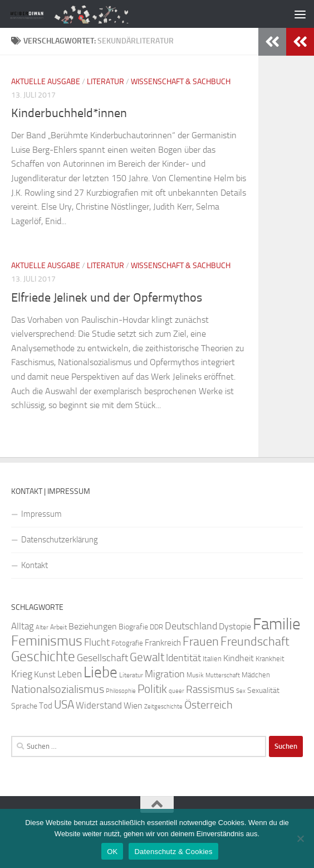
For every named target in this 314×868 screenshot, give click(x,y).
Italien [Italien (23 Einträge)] (212, 659)
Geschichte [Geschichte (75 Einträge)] (43, 656)
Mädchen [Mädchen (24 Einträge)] (256, 675)
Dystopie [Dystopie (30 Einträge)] (235, 627)
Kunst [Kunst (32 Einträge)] (45, 674)
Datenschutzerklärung (60, 540)
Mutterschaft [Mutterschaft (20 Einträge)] (223, 675)
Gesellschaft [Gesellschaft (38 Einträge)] (102, 658)
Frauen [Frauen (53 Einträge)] (201, 642)
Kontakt (35, 565)
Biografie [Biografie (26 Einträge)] (133, 627)
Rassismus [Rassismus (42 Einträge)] (210, 689)
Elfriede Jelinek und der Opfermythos (107, 298)
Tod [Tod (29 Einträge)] (46, 706)
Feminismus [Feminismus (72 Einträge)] (47, 641)
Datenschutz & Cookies (173, 852)
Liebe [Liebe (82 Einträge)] (100, 672)
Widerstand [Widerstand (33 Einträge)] (99, 705)
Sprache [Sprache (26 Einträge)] (24, 706)
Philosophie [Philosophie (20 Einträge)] (121, 691)
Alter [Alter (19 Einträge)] (42, 627)
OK (112, 852)
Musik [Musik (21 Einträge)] (195, 675)
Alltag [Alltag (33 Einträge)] (23, 626)
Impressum (41, 514)
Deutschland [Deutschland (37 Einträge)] (191, 626)
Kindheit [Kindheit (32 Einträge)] (239, 658)
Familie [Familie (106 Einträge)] (277, 624)
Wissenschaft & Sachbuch (181, 82)
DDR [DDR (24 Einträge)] (156, 627)
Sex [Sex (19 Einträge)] (241, 691)
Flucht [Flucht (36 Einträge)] (97, 642)
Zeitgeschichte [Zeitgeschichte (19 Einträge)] (163, 707)
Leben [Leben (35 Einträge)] (70, 674)
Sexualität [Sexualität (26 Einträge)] (263, 690)
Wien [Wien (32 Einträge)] (133, 705)
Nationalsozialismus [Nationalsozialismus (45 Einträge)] (58, 689)
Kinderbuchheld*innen (69, 113)
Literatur (106, 82)
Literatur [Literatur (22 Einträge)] (131, 675)
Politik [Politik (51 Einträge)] (152, 689)
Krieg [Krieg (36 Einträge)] (22, 674)
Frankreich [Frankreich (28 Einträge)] (163, 643)
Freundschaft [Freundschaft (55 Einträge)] (255, 641)
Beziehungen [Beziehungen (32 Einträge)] (93, 626)
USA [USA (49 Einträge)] (64, 705)
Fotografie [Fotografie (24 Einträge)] (127, 643)
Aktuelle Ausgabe (46, 82)
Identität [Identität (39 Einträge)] (183, 658)
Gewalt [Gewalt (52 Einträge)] (147, 657)
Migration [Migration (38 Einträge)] (165, 674)
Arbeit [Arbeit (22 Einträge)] (58, 627)
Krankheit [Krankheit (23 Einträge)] (270, 659)
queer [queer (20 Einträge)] (176, 691)
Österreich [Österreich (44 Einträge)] (208, 705)
